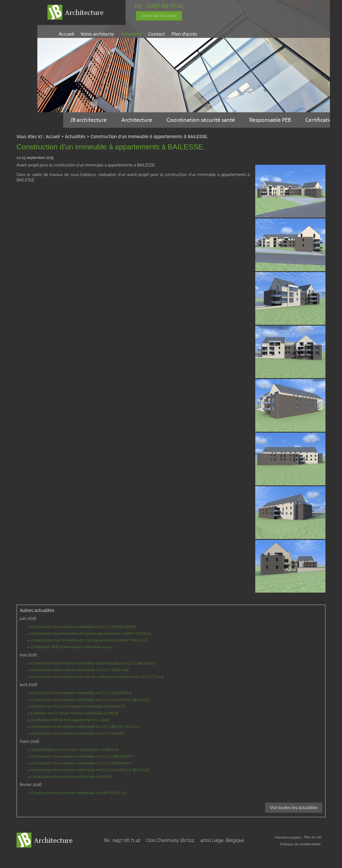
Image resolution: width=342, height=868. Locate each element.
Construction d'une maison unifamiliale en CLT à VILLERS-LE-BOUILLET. (91, 715)
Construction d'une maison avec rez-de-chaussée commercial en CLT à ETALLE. (98, 692)
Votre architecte (97, 34)
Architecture (140, 120)
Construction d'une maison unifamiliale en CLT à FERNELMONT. (84, 642)
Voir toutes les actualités (294, 823)
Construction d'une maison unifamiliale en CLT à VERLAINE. (80, 685)
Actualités (131, 34)
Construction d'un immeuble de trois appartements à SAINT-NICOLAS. (89, 656)
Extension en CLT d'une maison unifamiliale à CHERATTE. (78, 722)
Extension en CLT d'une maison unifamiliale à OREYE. (75, 729)
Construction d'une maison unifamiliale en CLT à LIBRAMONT (82, 772)
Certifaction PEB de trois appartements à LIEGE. (70, 735)
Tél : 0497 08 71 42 (164, 6)
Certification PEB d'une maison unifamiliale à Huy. (72, 662)
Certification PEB (92, 135)
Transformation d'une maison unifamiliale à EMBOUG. (75, 765)
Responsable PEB (279, 120)
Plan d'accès (184, 34)
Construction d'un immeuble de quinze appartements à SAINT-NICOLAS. (91, 649)
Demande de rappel (164, 16)
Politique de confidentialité (300, 860)
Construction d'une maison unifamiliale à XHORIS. (72, 792)
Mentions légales (288, 853)
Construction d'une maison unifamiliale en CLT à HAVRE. (77, 749)
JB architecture (90, 120)
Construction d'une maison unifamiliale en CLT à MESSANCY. (81, 779)
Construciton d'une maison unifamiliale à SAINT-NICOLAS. (79, 808)
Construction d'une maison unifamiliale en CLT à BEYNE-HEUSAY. (85, 742)
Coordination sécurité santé (206, 120)
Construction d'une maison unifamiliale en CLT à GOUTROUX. (82, 708)
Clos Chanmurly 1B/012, (195, 856)
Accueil (66, 34)
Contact (157, 34)
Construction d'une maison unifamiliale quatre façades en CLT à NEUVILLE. (93, 679)
